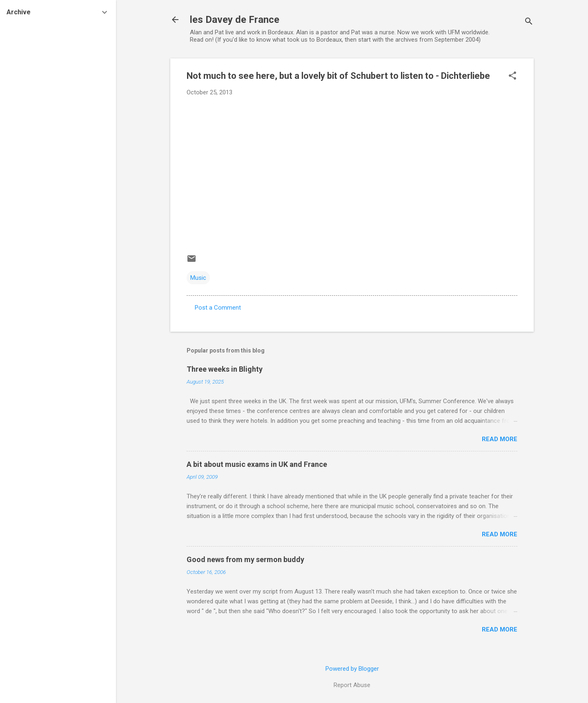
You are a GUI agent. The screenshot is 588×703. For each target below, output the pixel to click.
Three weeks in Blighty (225, 369)
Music (198, 278)
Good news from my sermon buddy (245, 559)
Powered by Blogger (352, 669)
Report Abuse (352, 685)
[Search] (529, 22)
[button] (512, 76)
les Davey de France (235, 20)
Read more (500, 439)
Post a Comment (218, 308)
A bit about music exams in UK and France (257, 464)
